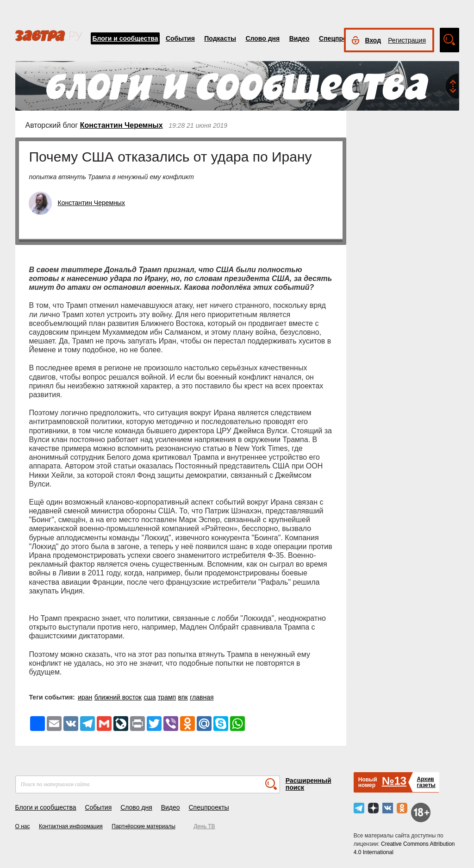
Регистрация (407, 40)
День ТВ (204, 826)
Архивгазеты (426, 782)
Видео (299, 38)
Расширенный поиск (309, 784)
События (180, 38)
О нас (23, 826)
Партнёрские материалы (143, 826)
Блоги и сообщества (125, 38)
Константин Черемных (122, 125)
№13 (394, 781)
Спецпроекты (341, 38)
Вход (373, 40)
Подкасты (220, 38)
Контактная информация (71, 826)
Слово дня (262, 38)
